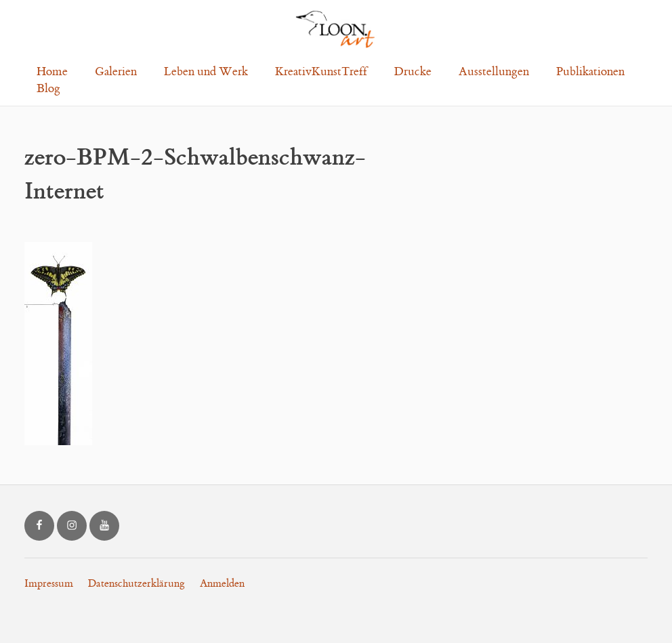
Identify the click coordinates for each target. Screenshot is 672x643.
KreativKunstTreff (321, 72)
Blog (48, 89)
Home (52, 72)
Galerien (116, 72)
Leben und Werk (206, 72)
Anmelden (222, 584)
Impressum (49, 584)
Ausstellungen (494, 72)
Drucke (413, 72)
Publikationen (590, 72)
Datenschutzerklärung (136, 584)
